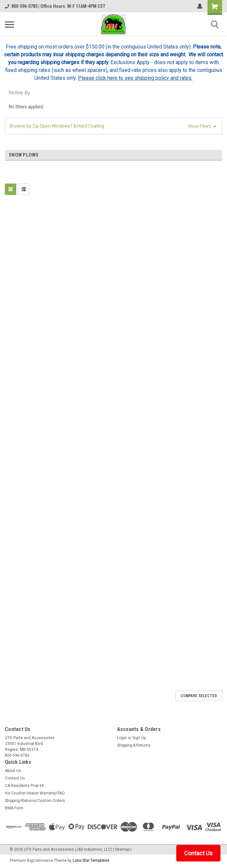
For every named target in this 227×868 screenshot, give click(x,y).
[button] (113, 126)
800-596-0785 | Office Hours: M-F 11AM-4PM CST (55, 6)
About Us (13, 771)
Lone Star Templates (91, 861)
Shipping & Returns (134, 745)
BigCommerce (40, 861)
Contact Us (15, 778)
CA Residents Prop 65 (24, 786)
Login (122, 738)
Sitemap (122, 849)
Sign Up (139, 738)
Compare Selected (199, 696)
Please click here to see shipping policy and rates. (135, 78)
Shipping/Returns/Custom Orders (35, 801)
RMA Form (14, 808)
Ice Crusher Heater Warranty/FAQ (35, 793)
